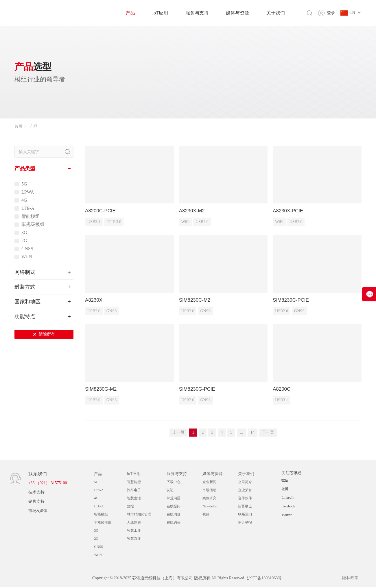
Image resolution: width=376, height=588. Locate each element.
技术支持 (36, 493)
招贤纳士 (245, 507)
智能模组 (31, 216)
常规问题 (174, 499)
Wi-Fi (27, 257)
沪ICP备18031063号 (264, 579)
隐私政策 (353, 579)
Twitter (286, 516)
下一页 (268, 434)
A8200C (282, 390)
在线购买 (174, 524)
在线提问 (174, 507)
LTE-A (28, 208)
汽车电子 (134, 491)
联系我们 (245, 515)
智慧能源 (134, 483)
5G (24, 184)
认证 (170, 491)
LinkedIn (288, 499)
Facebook (288, 507)
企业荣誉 (245, 491)
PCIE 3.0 (114, 222)
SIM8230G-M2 (102, 390)
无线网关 (134, 524)
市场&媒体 (38, 512)
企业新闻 (209, 483)
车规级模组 (33, 225)
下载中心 (174, 483)
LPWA (28, 192)
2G (24, 241)
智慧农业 (134, 540)
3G (24, 233)
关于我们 (276, 13)
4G (24, 200)
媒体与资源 (237, 13)
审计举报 (245, 524)
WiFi (185, 222)
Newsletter (210, 507)
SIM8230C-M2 (196, 301)
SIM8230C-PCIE (292, 301)
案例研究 (209, 499)
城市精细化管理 (139, 515)
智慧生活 (134, 499)
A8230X (94, 301)
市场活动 (209, 491)
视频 (206, 515)
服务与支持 (197, 13)
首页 (19, 126)
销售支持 (36, 503)
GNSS (27, 249)
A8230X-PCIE (289, 211)
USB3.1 (94, 222)
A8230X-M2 (193, 211)
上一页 (178, 434)
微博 (285, 490)
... (241, 434)
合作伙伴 (245, 499)
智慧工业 (134, 532)
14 (252, 434)
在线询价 (174, 515)
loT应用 (160, 13)
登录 (331, 13)
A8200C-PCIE (101, 211)
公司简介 (245, 483)
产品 (130, 13)
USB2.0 (202, 222)
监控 (130, 507)
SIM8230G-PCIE (198, 390)
